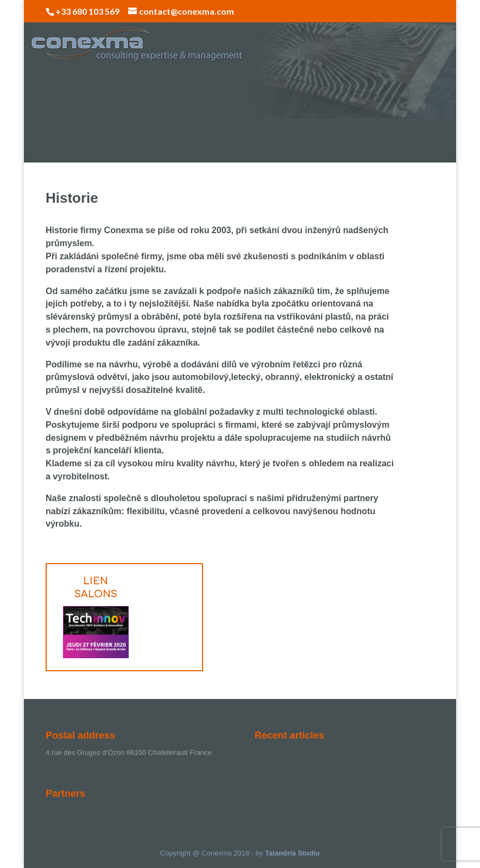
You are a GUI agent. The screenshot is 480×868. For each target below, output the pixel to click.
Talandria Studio (292, 853)
